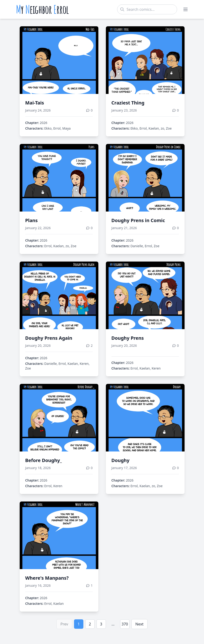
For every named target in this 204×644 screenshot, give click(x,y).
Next (139, 624)
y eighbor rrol (43, 9)
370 (125, 624)
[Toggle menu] (185, 9)
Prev (64, 624)
